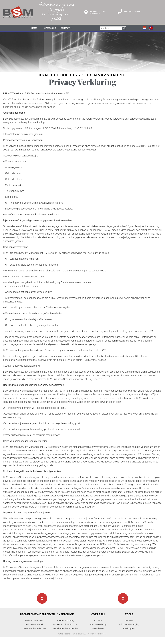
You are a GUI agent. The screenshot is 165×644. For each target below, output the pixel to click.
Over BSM (98, 614)
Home (36, 28)
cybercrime (50, 28)
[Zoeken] (124, 28)
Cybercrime (65, 614)
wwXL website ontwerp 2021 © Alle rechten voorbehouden (82, 634)
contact (67, 28)
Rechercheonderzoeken (38, 614)
